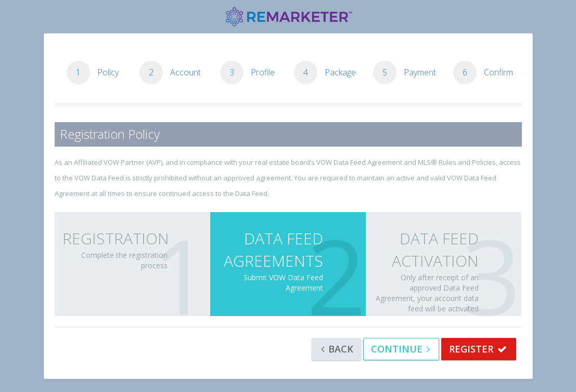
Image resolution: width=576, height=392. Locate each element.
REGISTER (478, 349)
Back (337, 349)
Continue (400, 349)
